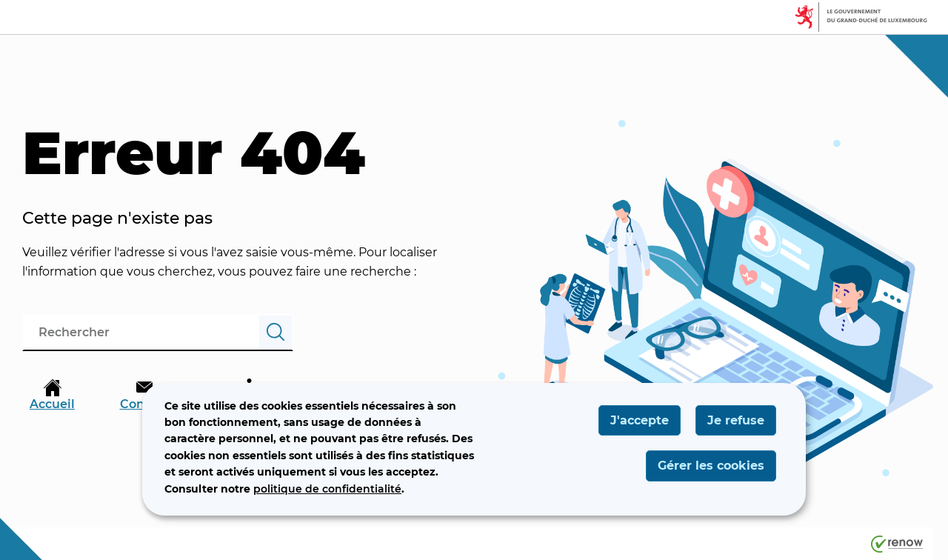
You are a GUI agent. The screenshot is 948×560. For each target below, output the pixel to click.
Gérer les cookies (711, 466)
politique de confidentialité (327, 489)
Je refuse (736, 420)
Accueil (52, 395)
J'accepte (640, 420)
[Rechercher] (276, 333)
